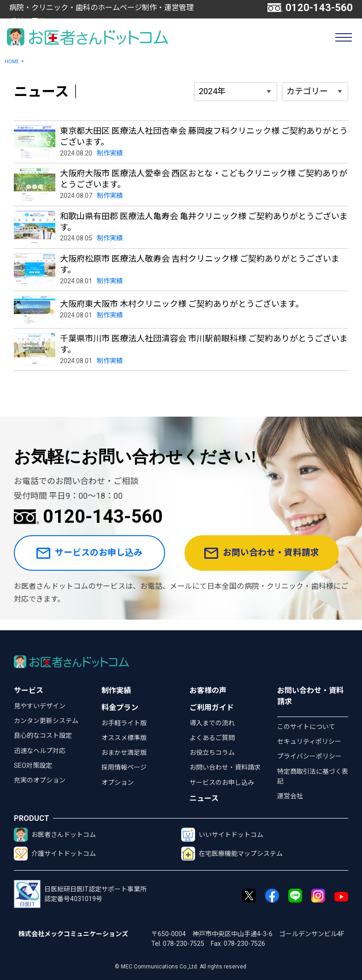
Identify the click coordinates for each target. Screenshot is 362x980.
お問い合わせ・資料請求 (266, 559)
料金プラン (120, 708)
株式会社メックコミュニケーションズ (73, 934)
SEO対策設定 (33, 765)
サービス (29, 690)
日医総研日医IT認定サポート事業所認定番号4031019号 (80, 894)
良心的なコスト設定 (43, 735)
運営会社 (290, 796)
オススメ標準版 (124, 738)
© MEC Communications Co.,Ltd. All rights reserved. (181, 967)
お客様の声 (208, 690)
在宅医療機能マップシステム (232, 854)
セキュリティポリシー (309, 741)
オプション (118, 783)
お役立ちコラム (212, 753)
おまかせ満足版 (124, 753)
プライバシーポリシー (309, 756)
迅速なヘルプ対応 (40, 751)
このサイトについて (306, 727)
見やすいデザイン (40, 706)
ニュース (204, 798)
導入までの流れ (212, 723)
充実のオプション (40, 780)
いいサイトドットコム (222, 835)
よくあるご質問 (212, 738)
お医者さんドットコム (55, 835)
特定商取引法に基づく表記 (313, 776)
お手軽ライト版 (124, 723)
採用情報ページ (124, 767)
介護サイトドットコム (55, 854)
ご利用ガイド (212, 708)
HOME (12, 62)
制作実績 (116, 690)
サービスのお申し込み (92, 559)
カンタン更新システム (46, 721)
